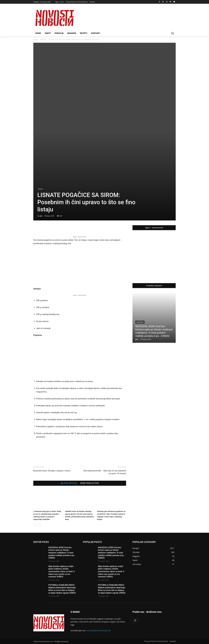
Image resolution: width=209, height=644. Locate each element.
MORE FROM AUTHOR (90, 483)
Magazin (140, 322)
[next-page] (39, 525)
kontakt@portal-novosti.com (99, 630)
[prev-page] (35, 525)
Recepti (43, 39)
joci (41, 216)
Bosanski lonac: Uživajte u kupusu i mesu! (52, 471)
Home (36, 39)
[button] (172, 33)
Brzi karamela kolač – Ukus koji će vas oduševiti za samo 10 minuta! (105, 472)
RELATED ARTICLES (69, 483)
